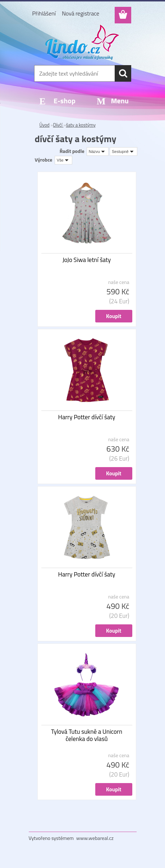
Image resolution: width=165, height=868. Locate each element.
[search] (123, 73)
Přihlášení (44, 13)
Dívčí (58, 125)
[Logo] (82, 42)
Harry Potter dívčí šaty (87, 417)
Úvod (45, 125)
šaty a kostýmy (81, 125)
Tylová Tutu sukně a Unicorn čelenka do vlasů (87, 735)
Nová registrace (81, 13)
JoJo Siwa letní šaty (87, 260)
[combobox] (98, 152)
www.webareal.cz (95, 838)
